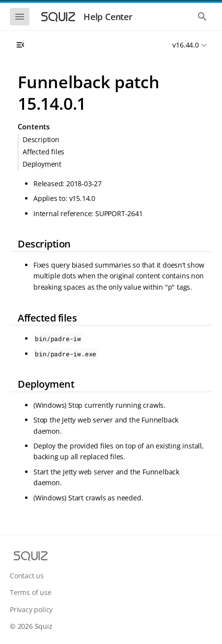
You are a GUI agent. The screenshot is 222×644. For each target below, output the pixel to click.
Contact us (27, 576)
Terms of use (31, 592)
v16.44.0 (185, 45)
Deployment (42, 164)
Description (41, 139)
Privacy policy (31, 609)
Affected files (43, 152)
